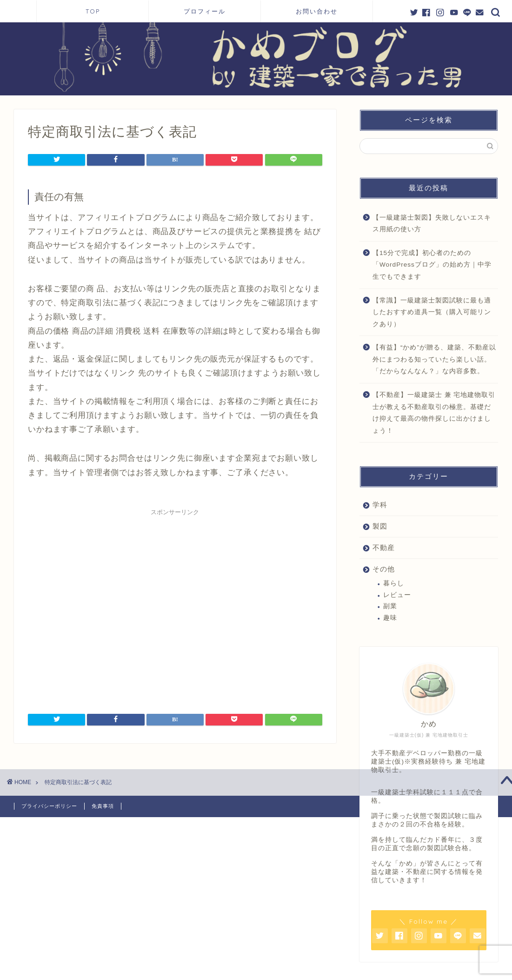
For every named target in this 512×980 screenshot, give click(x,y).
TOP (93, 11)
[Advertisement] (175, 605)
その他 (384, 569)
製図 (380, 526)
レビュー (397, 595)
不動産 (384, 547)
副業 (390, 606)
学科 (380, 505)
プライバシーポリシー (49, 806)
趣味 (390, 618)
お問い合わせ (317, 11)
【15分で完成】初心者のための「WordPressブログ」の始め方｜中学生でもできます (432, 265)
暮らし (394, 583)
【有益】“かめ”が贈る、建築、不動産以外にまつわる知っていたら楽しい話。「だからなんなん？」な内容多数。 (434, 359)
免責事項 (103, 806)
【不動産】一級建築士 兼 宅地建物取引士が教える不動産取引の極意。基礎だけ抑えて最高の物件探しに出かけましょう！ (434, 413)
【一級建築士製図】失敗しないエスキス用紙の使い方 (432, 224)
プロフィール (208, 11)
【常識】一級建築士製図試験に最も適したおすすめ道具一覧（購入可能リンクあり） (432, 312)
